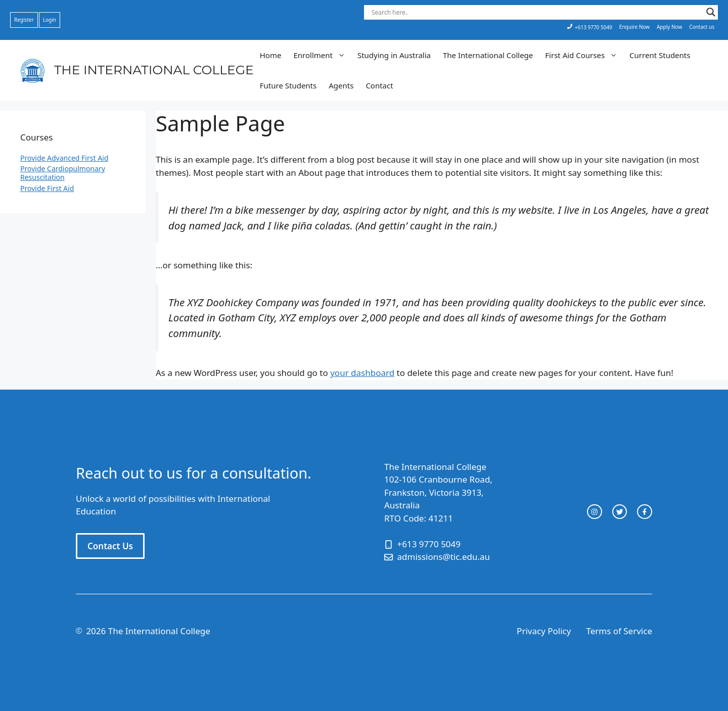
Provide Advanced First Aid (64, 158)
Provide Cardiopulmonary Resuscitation (63, 173)
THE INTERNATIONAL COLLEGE (154, 70)
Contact (379, 85)
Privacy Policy (544, 631)
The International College (488, 55)
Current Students (660, 55)
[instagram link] (595, 512)
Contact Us (110, 546)
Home (271, 55)
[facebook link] (645, 512)
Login (50, 20)
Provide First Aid (47, 188)
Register (24, 20)
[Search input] (536, 12)
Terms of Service (619, 631)
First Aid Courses (584, 55)
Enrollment (322, 55)
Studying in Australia (394, 55)
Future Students (288, 85)
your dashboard (362, 373)
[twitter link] (620, 512)
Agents (341, 85)
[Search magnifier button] (711, 12)
